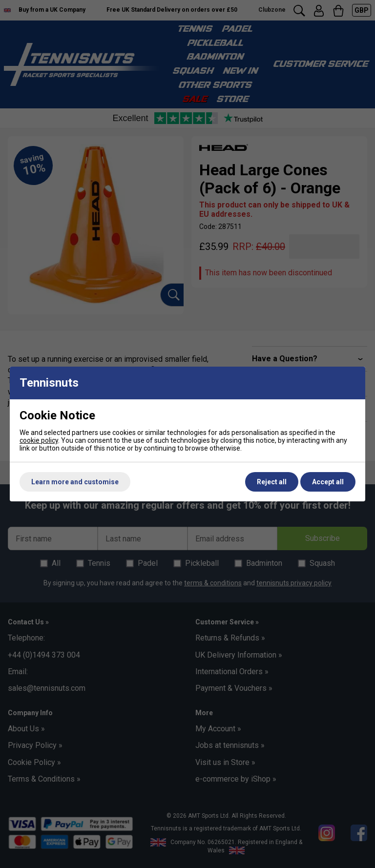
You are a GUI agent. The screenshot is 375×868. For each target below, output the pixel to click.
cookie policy (39, 440)
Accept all (328, 482)
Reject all (272, 482)
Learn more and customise (75, 482)
